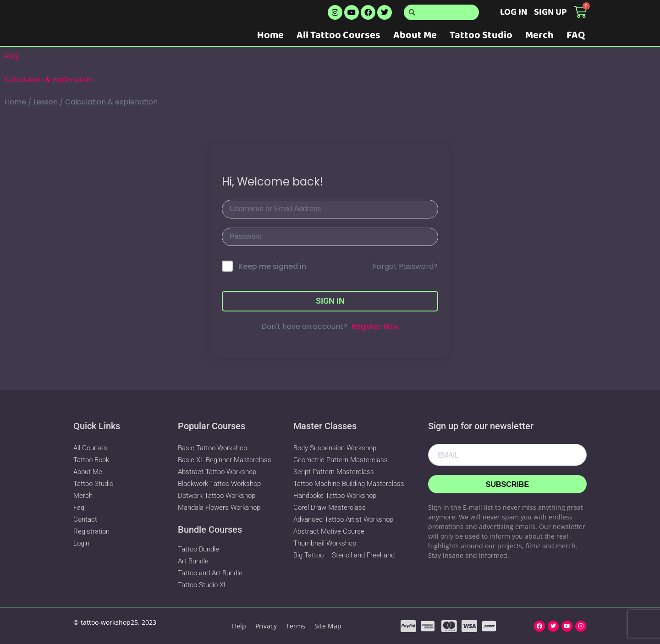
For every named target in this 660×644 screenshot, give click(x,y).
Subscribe (507, 484)
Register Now (375, 326)
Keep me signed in (272, 266)
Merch (539, 35)
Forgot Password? (405, 266)
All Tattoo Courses (338, 35)
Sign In (330, 301)
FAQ (576, 35)
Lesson (46, 102)
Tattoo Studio (481, 35)
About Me (415, 35)
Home (270, 35)
